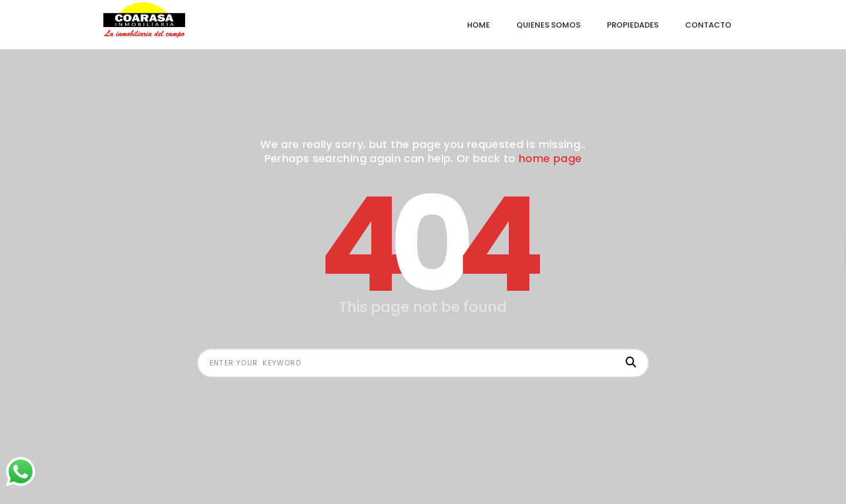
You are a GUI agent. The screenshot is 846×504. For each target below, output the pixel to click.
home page (550, 158)
